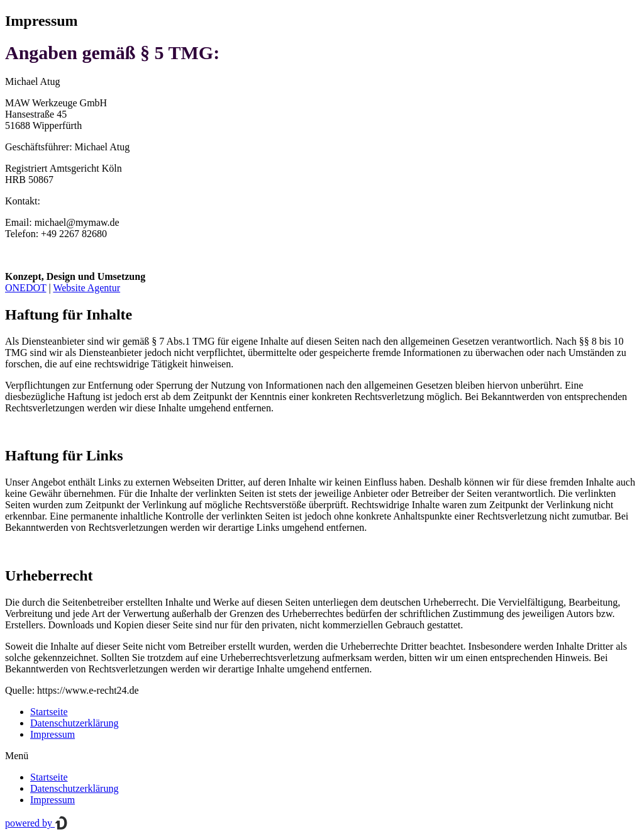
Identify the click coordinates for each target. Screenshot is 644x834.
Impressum (53, 734)
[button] (322, 756)
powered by (36, 823)
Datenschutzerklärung (74, 723)
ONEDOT (25, 288)
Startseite (49, 712)
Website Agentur (86, 288)
